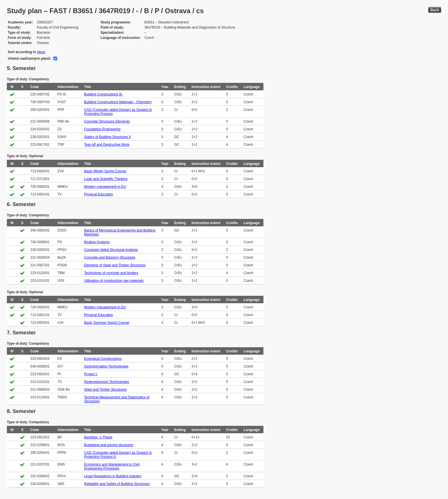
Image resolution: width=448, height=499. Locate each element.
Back (435, 10)
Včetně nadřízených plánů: (29, 59)
